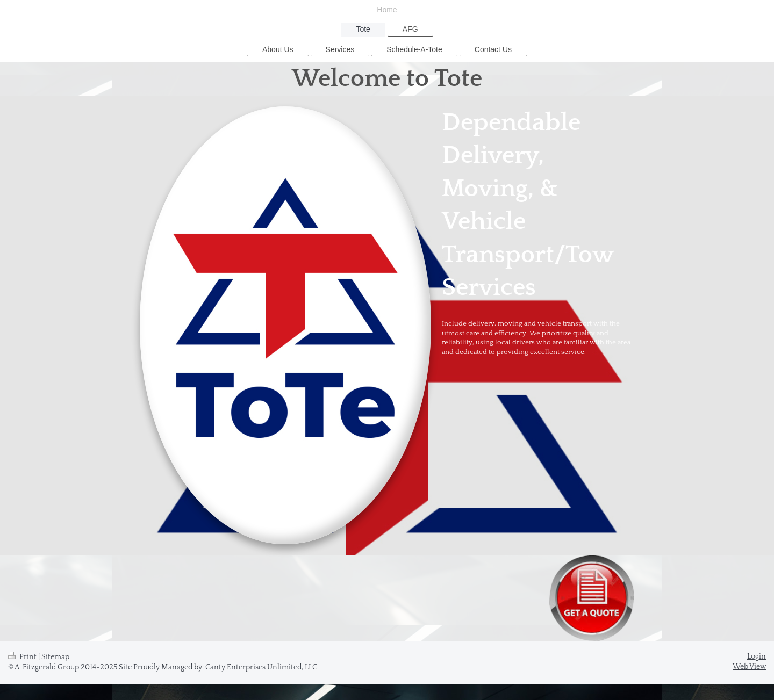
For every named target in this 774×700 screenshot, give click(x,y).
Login (757, 656)
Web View (749, 667)
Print (23, 657)
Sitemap (55, 657)
